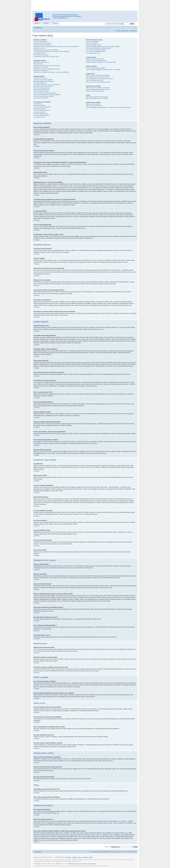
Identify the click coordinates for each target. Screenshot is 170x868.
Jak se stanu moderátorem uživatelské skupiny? (99, 48)
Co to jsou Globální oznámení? (42, 110)
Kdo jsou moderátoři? (92, 43)
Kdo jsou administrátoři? (92, 41)
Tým (91, 852)
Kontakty (75, 857)
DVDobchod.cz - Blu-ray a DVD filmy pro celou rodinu (82, 863)
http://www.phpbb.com (114, 821)
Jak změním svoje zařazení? (41, 71)
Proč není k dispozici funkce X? (94, 106)
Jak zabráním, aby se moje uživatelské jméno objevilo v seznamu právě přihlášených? (56, 46)
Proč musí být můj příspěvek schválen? (44, 96)
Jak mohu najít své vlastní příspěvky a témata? (98, 82)
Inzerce (80, 857)
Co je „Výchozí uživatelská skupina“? (96, 51)
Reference (86, 857)
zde (58, 813)
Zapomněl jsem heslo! (39, 48)
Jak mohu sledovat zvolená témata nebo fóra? (98, 89)
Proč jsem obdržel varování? (41, 91)
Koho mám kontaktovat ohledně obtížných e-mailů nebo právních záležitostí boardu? (108, 107)
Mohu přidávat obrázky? (40, 109)
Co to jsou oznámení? (39, 112)
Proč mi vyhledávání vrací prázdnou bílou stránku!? (100, 79)
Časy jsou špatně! (38, 64)
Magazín (37, 23)
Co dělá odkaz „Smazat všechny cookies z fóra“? (46, 56)
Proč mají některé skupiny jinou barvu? (96, 50)
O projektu (68, 857)
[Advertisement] (85, 5)
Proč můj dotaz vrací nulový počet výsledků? (98, 77)
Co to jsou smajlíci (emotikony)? (42, 107)
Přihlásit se (134, 31)
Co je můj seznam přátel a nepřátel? (96, 68)
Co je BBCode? (38, 104)
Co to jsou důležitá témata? (41, 114)
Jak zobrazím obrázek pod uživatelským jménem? (47, 69)
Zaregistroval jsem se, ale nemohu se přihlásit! (46, 50)
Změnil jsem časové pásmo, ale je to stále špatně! (47, 66)
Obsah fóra (38, 28)
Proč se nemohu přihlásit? (40, 41)
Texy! (49, 863)
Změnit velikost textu (135, 27)
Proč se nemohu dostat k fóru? (42, 88)
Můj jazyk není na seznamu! (41, 67)
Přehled (55, 23)
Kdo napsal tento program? (93, 104)
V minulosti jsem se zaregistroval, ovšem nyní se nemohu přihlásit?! (51, 51)
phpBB (57, 863)
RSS (91, 857)
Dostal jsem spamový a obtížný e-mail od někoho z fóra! (101, 62)
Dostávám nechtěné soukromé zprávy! (96, 61)
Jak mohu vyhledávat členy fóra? (95, 80)
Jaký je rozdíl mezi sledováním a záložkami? (98, 88)
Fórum (46, 23)
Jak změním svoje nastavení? (41, 62)
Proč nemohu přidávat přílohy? (42, 90)
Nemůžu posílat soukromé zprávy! (95, 59)
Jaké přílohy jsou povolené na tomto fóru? (97, 97)
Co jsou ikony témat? (39, 117)
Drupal (39, 863)
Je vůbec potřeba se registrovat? (42, 43)
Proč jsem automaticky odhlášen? (42, 45)
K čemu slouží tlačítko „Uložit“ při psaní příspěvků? (47, 95)
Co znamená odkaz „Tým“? (93, 53)
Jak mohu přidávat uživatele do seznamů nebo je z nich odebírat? (103, 70)
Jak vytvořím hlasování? (40, 83)
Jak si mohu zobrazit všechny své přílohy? (97, 98)
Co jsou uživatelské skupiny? (94, 45)
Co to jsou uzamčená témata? (41, 115)
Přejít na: (107, 847)
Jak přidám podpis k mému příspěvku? (44, 81)
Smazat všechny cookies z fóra (101, 852)
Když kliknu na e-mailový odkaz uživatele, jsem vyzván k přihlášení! (51, 72)
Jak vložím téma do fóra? (40, 78)
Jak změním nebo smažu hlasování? (43, 86)
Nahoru (37, 135)
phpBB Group (93, 811)
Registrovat (125, 31)
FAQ (119, 31)
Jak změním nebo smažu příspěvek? (43, 80)
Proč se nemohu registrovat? (41, 55)
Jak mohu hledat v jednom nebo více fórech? (98, 75)
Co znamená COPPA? (39, 53)
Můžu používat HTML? (40, 105)
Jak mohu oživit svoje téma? (41, 98)
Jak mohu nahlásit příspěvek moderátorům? (45, 93)
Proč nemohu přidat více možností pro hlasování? (47, 85)
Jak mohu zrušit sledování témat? (95, 91)
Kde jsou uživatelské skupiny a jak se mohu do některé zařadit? (103, 46)
